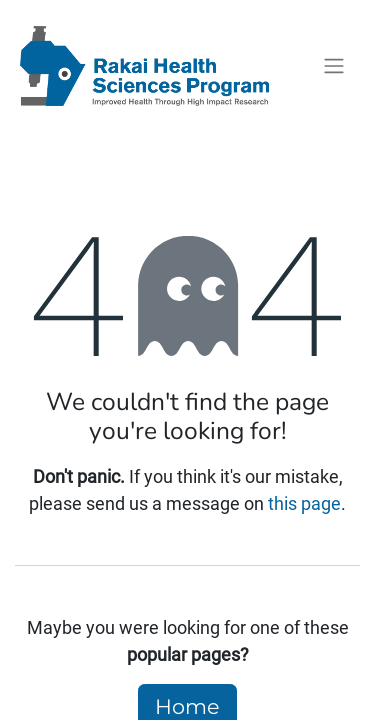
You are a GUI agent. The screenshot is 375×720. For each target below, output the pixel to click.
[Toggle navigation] (334, 66)
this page (304, 503)
